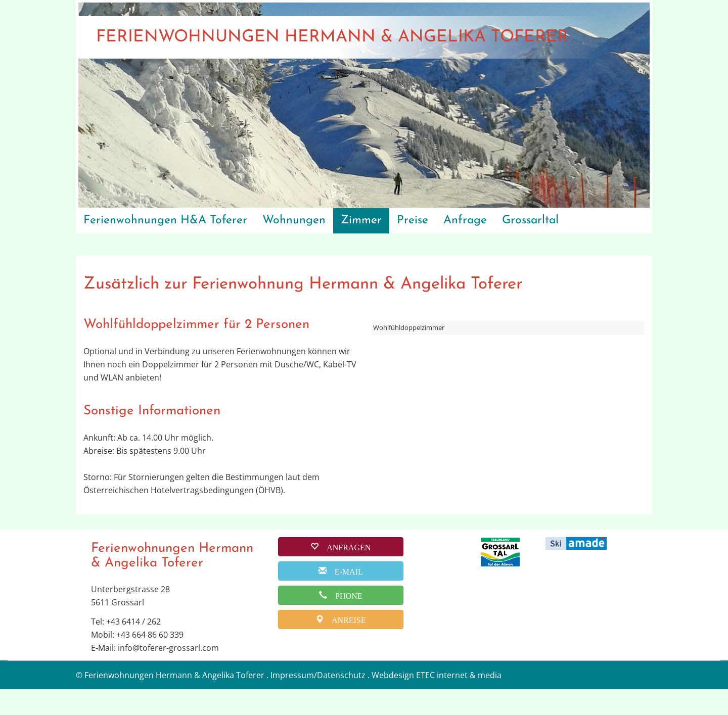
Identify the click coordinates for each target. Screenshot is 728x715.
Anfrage (465, 221)
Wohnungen (294, 221)
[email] (341, 596)
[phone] (341, 621)
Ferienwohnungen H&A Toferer (165, 221)
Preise (413, 221)
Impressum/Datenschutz (318, 701)
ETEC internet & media (459, 701)
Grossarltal (530, 221)
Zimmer (361, 221)
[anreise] (341, 645)
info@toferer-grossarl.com (168, 674)
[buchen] (341, 572)
